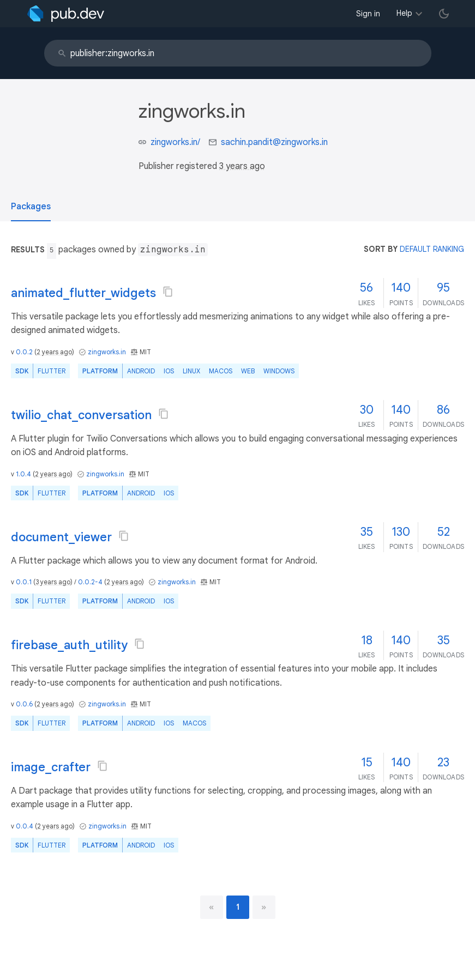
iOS (169, 371)
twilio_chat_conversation (81, 415)
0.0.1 (24, 582)
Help (404, 13)
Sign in (368, 14)
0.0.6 (24, 704)
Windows (279, 371)
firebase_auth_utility (69, 645)
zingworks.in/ (175, 142)
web (248, 371)
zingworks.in (107, 352)
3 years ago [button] (242, 166)
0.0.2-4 (90, 582)
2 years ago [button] (54, 352)
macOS (221, 371)
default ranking (432, 249)
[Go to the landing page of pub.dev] (66, 14)
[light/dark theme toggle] (444, 14)
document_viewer (61, 537)
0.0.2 (24, 352)
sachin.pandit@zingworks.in (274, 142)
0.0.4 (25, 826)
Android (141, 371)
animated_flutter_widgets (83, 293)
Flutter (52, 371)
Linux (191, 371)
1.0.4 (23, 474)
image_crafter (51, 767)
